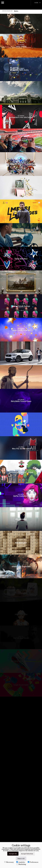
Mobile (16, 13)
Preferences (33, 862)
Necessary (9, 862)
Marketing (21, 864)
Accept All (13, 854)
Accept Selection (27, 854)
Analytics (21, 862)
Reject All (21, 858)
